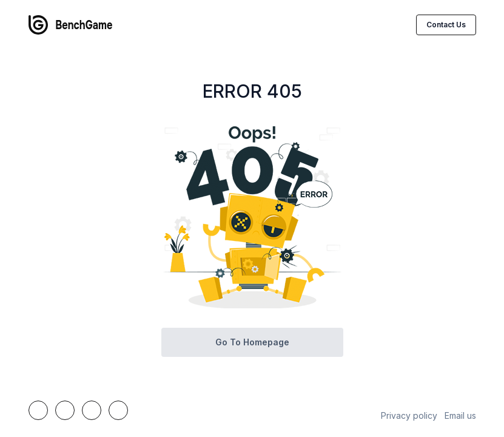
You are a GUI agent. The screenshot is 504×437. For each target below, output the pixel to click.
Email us (460, 415)
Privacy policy (409, 415)
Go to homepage (252, 342)
